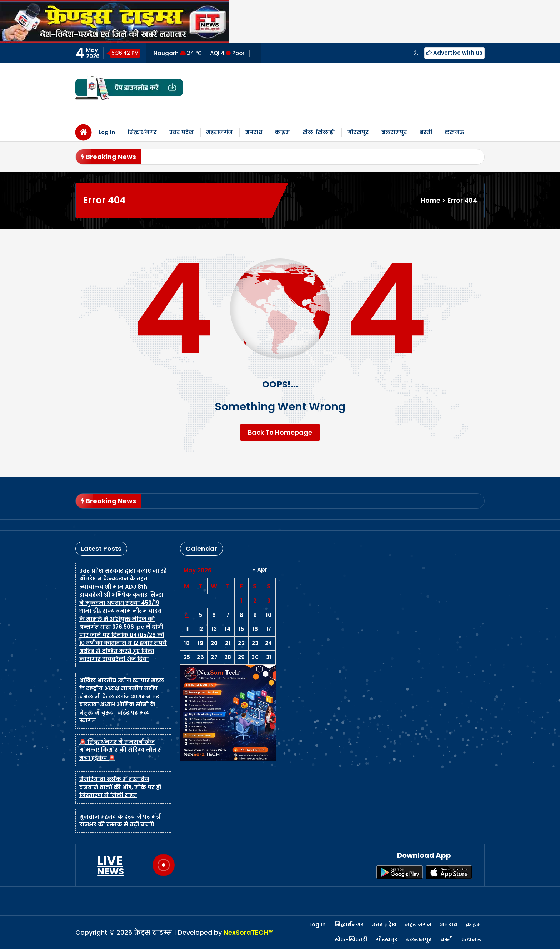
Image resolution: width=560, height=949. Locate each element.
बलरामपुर (394, 132)
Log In (107, 132)
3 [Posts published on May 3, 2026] (269, 601)
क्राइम (282, 132)
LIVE (111, 865)
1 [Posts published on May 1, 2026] (241, 601)
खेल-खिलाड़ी (319, 132)
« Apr (260, 570)
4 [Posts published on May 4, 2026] (187, 615)
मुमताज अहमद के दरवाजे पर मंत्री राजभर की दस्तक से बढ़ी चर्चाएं (121, 821)
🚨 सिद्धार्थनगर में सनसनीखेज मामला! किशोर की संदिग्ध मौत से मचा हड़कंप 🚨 (121, 750)
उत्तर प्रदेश (181, 132)
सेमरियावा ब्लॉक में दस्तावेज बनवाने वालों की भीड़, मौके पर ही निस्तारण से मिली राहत (120, 787)
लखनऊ (454, 132)
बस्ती (426, 132)
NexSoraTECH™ (249, 932)
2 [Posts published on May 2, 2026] (255, 601)
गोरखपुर (358, 132)
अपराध (254, 132)
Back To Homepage (280, 432)
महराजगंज (219, 132)
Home (431, 200)
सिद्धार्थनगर (142, 132)
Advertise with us (454, 53)
